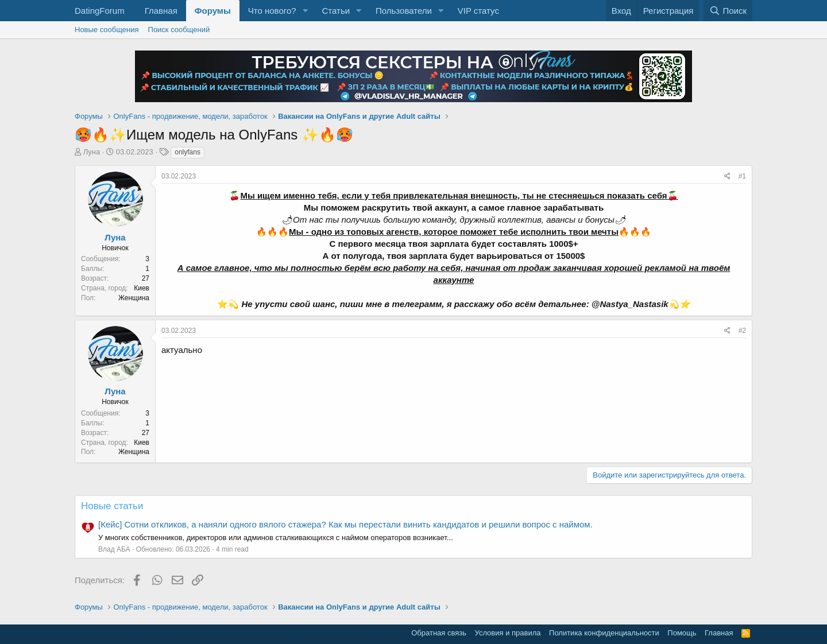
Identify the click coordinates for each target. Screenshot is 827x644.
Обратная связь (439, 633)
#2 (742, 331)
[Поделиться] (727, 176)
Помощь (682, 633)
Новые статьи (112, 506)
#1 (742, 176)
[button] (305, 11)
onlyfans (188, 152)
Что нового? (272, 11)
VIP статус (478, 11)
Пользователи (404, 11)
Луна (92, 152)
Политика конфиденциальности (604, 633)
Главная (161, 11)
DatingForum (100, 11)
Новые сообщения (107, 30)
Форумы (213, 11)
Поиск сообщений (179, 30)
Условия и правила (508, 633)
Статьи (336, 11)
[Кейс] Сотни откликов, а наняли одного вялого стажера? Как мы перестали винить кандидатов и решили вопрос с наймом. (345, 524)
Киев (142, 288)
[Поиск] (728, 11)
